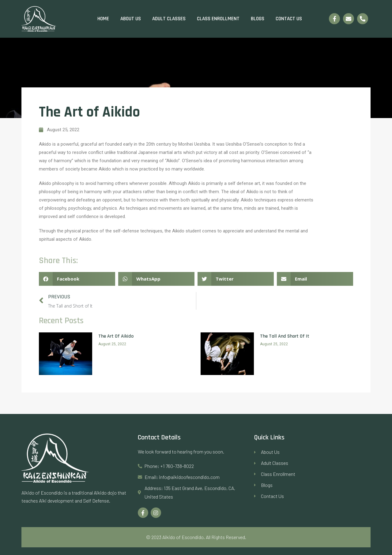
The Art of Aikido (116, 336)
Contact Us (289, 19)
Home (103, 19)
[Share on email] (315, 279)
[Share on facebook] (77, 279)
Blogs (258, 19)
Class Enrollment (218, 19)
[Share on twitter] (236, 279)
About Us (131, 19)
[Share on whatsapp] (156, 279)
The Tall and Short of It (285, 336)
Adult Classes (169, 19)
